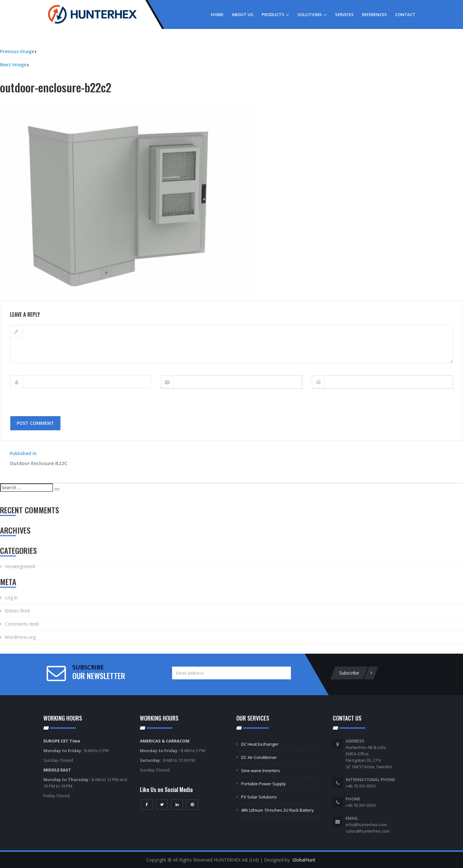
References (374, 14)
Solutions (312, 14)
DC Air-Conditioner (259, 757)
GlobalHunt (304, 860)
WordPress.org (20, 637)
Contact (405, 14)
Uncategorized (20, 566)
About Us (243, 14)
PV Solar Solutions (259, 797)
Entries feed (17, 611)
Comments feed (22, 624)
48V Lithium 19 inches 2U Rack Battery (277, 810)
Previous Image (17, 51)
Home (217, 14)
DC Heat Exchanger (260, 744)
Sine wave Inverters (261, 770)
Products (275, 14)
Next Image (13, 65)
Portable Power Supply (263, 784)
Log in (11, 597)
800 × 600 (50, 297)
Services (344, 14)
